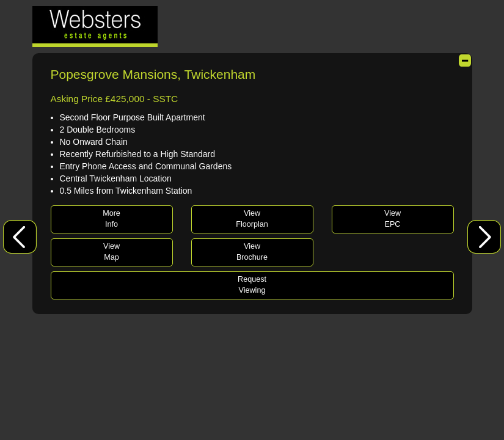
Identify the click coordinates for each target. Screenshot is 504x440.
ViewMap (111, 252)
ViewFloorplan (252, 219)
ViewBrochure (252, 252)
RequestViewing (252, 285)
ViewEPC (393, 219)
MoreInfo (111, 219)
